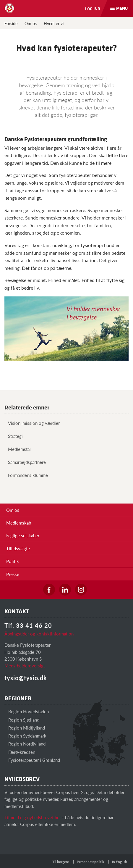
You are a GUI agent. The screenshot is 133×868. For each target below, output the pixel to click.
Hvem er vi (54, 23)
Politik (13, 561)
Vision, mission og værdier (32, 423)
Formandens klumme (26, 475)
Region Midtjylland (25, 728)
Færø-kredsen (20, 752)
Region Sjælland (22, 720)
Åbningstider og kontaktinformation (39, 634)
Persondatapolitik (90, 862)
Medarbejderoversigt (25, 665)
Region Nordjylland (25, 744)
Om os (31, 23)
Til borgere (61, 862)
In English (120, 862)
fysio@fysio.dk (26, 678)
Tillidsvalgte (18, 548)
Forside (11, 23)
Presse (13, 574)
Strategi (14, 436)
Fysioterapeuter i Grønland (32, 760)
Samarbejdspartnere (25, 462)
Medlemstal (18, 449)
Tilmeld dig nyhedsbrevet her (33, 817)
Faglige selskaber (23, 535)
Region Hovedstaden (27, 711)
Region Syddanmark (25, 736)
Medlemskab (19, 523)
